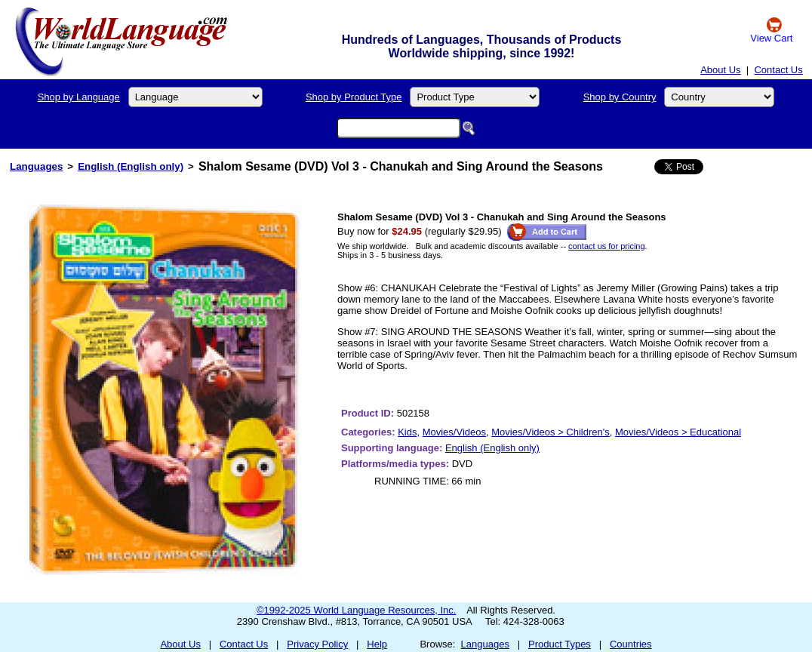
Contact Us (778, 70)
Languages (36, 166)
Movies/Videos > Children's (551, 432)
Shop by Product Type (354, 97)
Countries (631, 644)
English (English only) (131, 166)
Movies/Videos (454, 432)
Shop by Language (79, 97)
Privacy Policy (317, 644)
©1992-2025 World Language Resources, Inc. (356, 610)
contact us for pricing (607, 246)
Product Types (560, 644)
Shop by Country (620, 97)
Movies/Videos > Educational (678, 432)
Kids (407, 432)
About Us (720, 70)
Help (377, 644)
